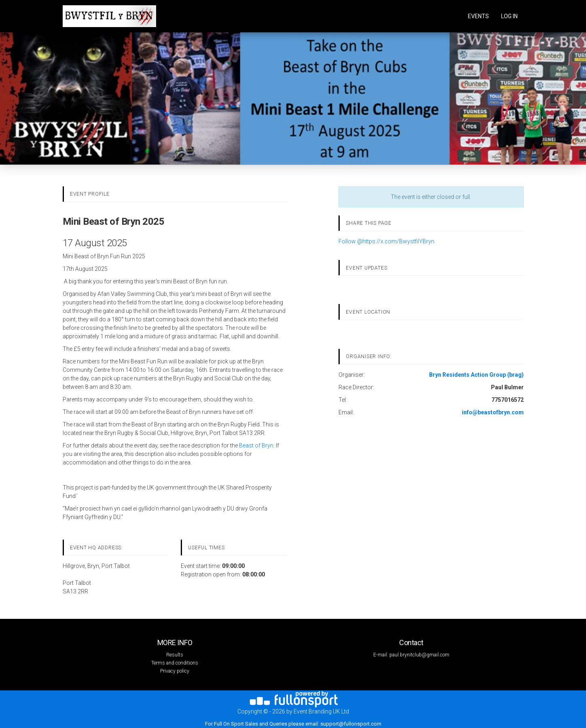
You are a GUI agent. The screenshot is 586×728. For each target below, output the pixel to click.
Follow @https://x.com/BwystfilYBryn (386, 241)
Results (175, 655)
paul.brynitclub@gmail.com (419, 655)
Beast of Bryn (256, 445)
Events (478, 16)
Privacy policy (175, 671)
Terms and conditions (175, 663)
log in (509, 16)
